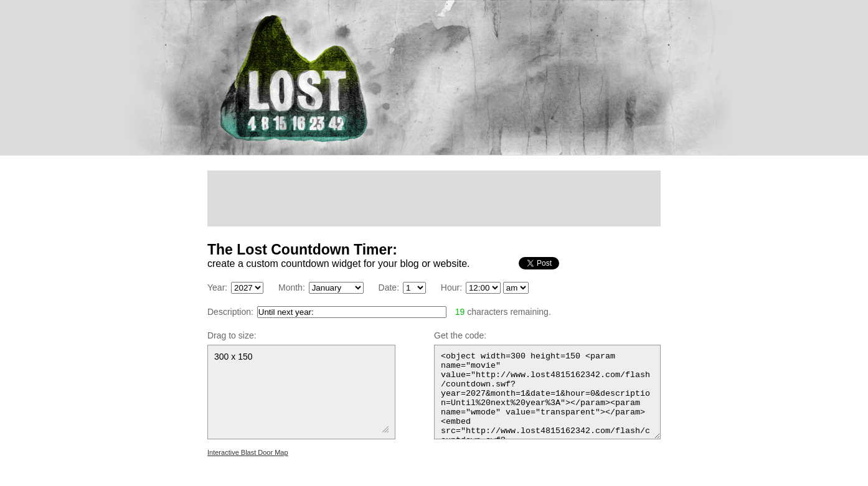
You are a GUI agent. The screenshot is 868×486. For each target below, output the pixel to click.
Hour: (451, 287)
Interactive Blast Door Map (248, 452)
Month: (292, 287)
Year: (217, 287)
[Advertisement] (434, 199)
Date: (389, 287)
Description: (230, 312)
